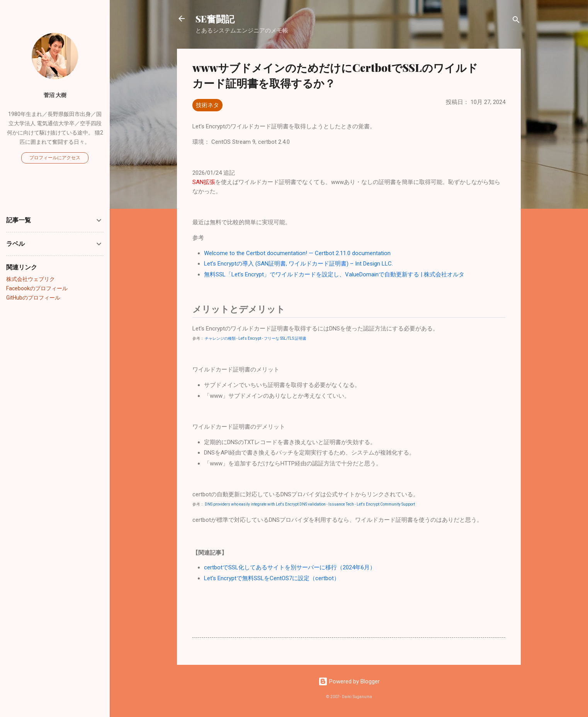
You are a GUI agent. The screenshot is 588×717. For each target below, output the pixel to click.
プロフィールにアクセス (55, 158)
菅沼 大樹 (55, 95)
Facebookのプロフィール (37, 288)
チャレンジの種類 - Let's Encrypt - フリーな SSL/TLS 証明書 (256, 338)
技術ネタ (207, 105)
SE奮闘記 (215, 19)
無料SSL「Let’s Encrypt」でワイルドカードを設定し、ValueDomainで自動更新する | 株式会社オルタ (334, 274)
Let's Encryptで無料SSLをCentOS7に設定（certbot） (272, 578)
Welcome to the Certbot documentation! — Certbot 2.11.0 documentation (297, 253)
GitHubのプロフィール (33, 298)
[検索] (516, 21)
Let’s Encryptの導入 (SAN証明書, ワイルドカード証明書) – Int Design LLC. (298, 264)
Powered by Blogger (349, 681)
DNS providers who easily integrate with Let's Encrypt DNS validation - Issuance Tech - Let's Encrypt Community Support (310, 504)
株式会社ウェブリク (31, 279)
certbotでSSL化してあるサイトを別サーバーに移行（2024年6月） (290, 567)
